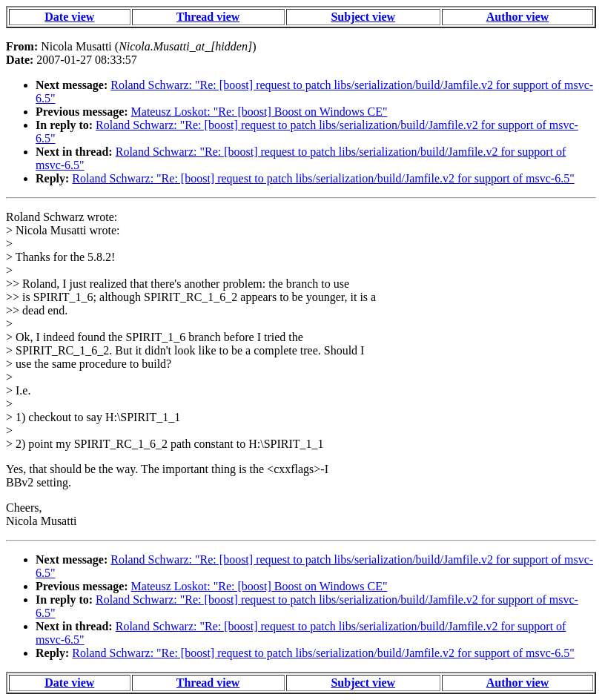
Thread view (208, 17)
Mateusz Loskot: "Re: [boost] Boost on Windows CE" (259, 112)
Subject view (363, 17)
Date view (69, 17)
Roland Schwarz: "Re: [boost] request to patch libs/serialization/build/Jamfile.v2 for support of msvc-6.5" (323, 178)
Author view (518, 17)
